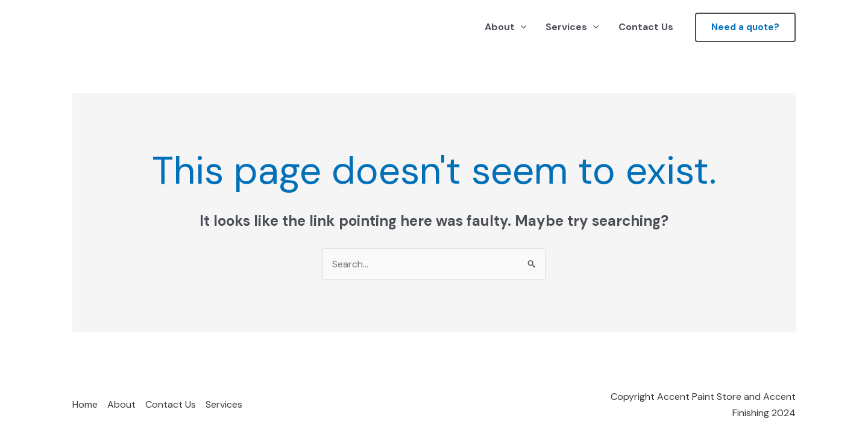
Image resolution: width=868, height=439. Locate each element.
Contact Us (646, 27)
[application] (521, 27)
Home (85, 404)
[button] (745, 27)
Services (572, 27)
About (506, 27)
